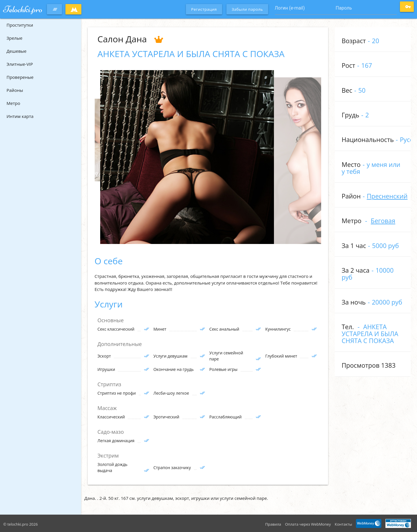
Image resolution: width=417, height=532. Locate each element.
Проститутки (20, 25)
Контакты (343, 524)
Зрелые (15, 38)
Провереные (20, 77)
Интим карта (20, 116)
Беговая (383, 221)
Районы (15, 90)
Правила (273, 524)
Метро (13, 103)
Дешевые (17, 51)
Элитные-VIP (20, 64)
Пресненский (387, 196)
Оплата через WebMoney (308, 524)
